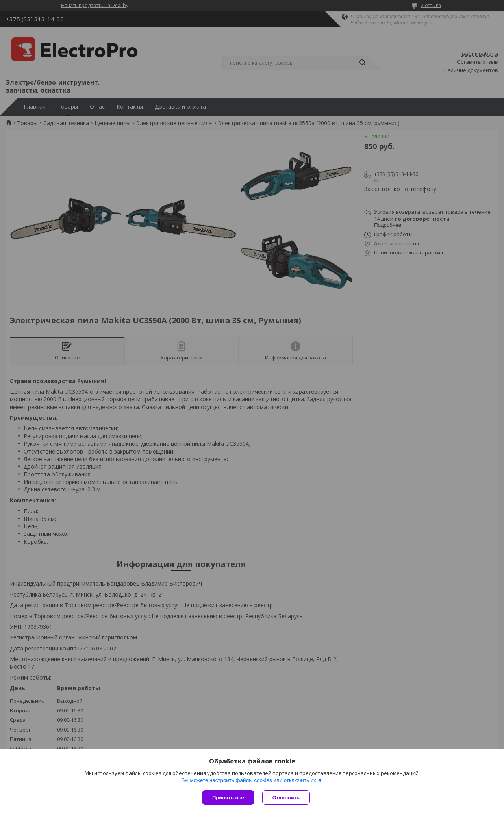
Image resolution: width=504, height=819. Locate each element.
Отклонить (286, 798)
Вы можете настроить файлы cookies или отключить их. (249, 780)
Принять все (228, 798)
